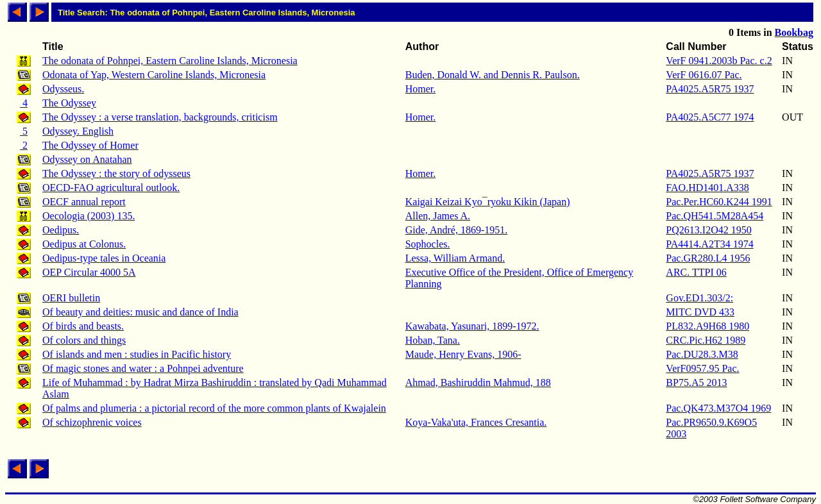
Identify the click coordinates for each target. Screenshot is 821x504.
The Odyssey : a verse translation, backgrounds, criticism (160, 117)
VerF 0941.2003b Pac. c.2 (719, 61)
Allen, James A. (438, 216)
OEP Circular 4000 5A (89, 272)
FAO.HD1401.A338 (707, 188)
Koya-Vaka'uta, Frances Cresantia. (476, 422)
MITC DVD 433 (700, 312)
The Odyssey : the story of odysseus (116, 173)
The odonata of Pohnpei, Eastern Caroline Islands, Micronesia (170, 61)
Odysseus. (63, 89)
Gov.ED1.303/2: (699, 298)
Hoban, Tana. (433, 340)
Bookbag (794, 32)
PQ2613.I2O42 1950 (708, 230)
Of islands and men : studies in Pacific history (137, 354)
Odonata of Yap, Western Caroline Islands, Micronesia (154, 75)
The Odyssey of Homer (90, 145)
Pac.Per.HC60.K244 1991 (719, 202)
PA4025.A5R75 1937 (710, 89)
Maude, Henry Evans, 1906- (463, 354)
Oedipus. (61, 230)
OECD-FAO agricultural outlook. (111, 188)
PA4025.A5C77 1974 (710, 117)
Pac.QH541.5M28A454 (715, 216)
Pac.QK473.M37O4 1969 (718, 408)
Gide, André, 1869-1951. (457, 230)
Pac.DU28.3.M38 (702, 354)
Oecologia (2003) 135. (89, 216)
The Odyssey (69, 103)
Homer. (421, 89)
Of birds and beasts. (83, 326)
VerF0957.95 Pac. (702, 368)
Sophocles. (428, 244)
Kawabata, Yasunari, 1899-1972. (472, 326)
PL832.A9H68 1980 (707, 326)
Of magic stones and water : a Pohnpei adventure (143, 368)
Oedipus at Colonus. (84, 244)
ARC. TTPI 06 (696, 272)
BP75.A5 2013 (696, 382)
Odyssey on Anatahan (87, 159)
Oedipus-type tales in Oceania (104, 258)
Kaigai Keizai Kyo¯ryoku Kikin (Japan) (488, 202)
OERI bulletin (71, 298)
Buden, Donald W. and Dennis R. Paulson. (493, 75)
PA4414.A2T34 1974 (709, 244)
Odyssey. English (78, 131)
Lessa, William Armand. (455, 258)
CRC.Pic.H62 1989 (706, 340)
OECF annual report (84, 202)
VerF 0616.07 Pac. (704, 75)
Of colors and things (84, 340)
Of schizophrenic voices (92, 422)
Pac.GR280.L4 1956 (708, 258)
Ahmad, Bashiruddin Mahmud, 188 (478, 382)
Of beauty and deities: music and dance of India (140, 312)
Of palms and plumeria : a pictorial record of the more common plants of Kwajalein (214, 408)
